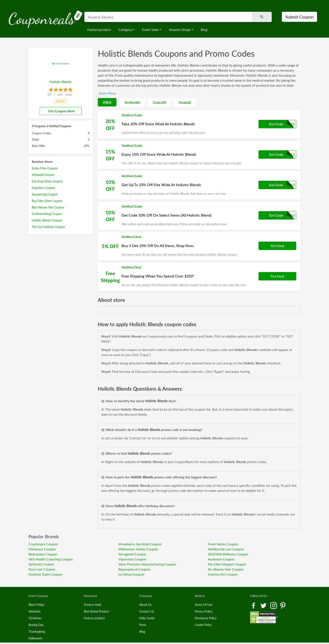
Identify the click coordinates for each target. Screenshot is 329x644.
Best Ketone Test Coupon (48, 207)
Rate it (61, 101)
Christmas (35, 618)
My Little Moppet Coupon (227, 564)
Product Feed (93, 605)
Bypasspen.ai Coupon (134, 569)
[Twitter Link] (264, 605)
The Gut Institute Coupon (48, 227)
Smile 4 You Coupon (45, 168)
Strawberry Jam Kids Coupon (140, 544)
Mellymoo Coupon (42, 549)
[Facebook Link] (254, 605)
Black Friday (36, 605)
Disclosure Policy (206, 618)
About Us (145, 605)
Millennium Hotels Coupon (138, 549)
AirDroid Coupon (41, 564)
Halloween (35, 638)
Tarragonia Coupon (132, 554)
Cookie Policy (203, 625)
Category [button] (125, 29)
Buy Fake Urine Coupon (47, 201)
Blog (204, 29)
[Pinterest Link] (283, 605)
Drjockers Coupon (43, 188)
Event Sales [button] (150, 29)
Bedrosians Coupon (43, 554)
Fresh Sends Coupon (223, 544)
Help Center (147, 618)
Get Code (276, 124)
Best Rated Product (97, 611)
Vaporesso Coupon (132, 559)
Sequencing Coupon (45, 194)
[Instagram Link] (274, 605)
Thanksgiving (37, 632)
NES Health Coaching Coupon (51, 559)
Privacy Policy (204, 611)
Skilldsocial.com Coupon (226, 549)
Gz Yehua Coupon (131, 574)
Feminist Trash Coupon (45, 574)
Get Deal (277, 246)
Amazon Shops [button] (180, 29)
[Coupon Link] (199, 125)
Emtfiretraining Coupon (47, 214)
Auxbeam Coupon (221, 559)
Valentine (35, 611)
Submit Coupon (299, 17)
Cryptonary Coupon (43, 544)
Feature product (99, 29)
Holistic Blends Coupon (47, 220)
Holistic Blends (61, 82)
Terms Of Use (203, 605)
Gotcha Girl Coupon (223, 574)
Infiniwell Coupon (43, 175)
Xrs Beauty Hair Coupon (226, 569)
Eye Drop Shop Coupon (47, 181)
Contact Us (147, 611)
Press (143, 625)
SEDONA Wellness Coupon (228, 554)
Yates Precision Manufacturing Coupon (147, 564)
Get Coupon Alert (60, 111)
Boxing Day (36, 625)
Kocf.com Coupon (42, 569)
